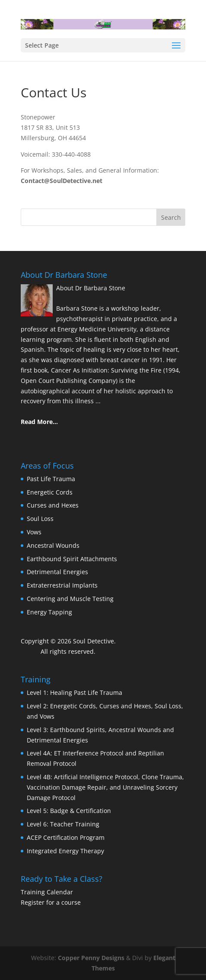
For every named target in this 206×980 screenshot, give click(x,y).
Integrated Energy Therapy (65, 851)
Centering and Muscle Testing (70, 599)
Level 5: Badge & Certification (69, 811)
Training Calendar (47, 892)
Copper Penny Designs (91, 958)
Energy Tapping (49, 612)
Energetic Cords (50, 492)
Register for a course (51, 902)
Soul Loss (40, 519)
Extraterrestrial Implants (62, 585)
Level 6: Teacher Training (63, 824)
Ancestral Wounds (53, 545)
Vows (34, 532)
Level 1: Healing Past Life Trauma (74, 692)
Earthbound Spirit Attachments (72, 559)
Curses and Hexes (53, 505)
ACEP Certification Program (66, 837)
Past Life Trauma (51, 479)
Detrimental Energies (57, 572)
